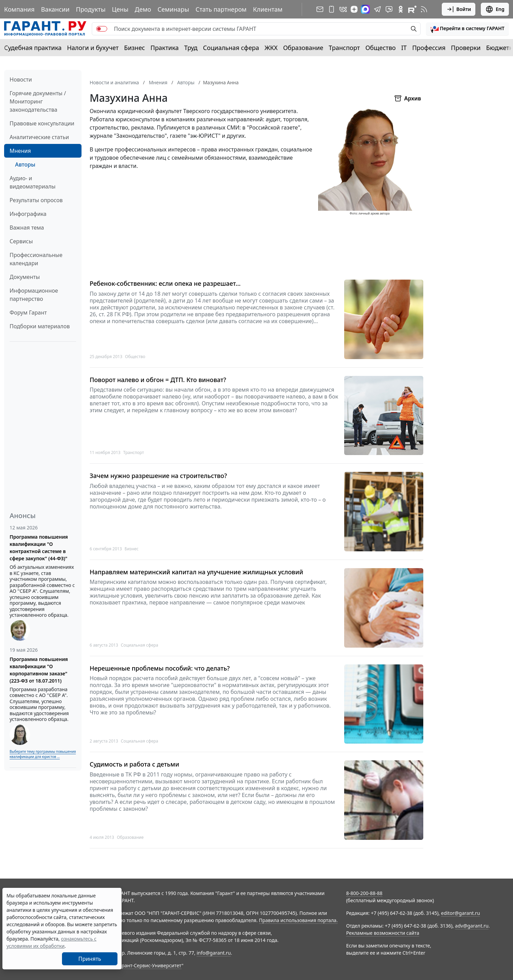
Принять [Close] (90, 959)
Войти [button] (459, 9)
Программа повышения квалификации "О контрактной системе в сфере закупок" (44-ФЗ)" (39, 548)
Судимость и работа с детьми (135, 764)
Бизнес (134, 48)
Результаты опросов (36, 200)
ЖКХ (271, 48)
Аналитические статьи (39, 137)
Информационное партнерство (34, 295)
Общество (381, 48)
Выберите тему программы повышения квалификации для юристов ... (43, 754)
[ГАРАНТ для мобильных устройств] (331, 9)
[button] (467, 29)
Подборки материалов (40, 326)
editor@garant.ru (461, 913)
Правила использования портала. (298, 920)
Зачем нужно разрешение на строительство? (158, 476)
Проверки (466, 48)
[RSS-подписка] (424, 9)
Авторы (25, 164)
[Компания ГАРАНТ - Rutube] (412, 9)
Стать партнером (221, 9)
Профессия (429, 48)
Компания (19, 9)
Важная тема (27, 228)
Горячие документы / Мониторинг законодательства (38, 101)
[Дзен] (354, 9)
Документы (25, 277)
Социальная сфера (231, 48)
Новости (21, 79)
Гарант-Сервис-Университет (149, 965)
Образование (303, 48)
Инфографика (28, 214)
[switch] (102, 29)
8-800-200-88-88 (364, 893)
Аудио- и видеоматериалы (33, 182)
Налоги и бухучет (93, 48)
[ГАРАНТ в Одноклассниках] (401, 9)
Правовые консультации (42, 123)
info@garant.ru (214, 953)
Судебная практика (33, 48)
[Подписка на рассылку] (320, 9)
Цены (120, 9)
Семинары (173, 9)
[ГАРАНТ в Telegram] (377, 9)
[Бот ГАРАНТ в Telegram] (389, 9)
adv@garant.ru (472, 926)
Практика (164, 48)
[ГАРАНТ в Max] (365, 9)
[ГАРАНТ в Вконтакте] (343, 9)
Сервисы (21, 241)
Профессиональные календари (36, 259)
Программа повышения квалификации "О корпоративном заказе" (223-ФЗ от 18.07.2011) (39, 670)
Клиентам (268, 9)
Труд (191, 48)
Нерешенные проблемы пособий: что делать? (160, 668)
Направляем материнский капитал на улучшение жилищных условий (196, 572)
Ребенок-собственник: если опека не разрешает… (165, 284)
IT (404, 48)
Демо (143, 9)
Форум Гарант (28, 313)
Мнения (20, 151)
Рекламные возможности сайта (383, 933)
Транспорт (344, 48)
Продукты (91, 9)
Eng (495, 9)
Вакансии (55, 9)
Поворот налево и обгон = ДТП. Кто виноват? (158, 380)
